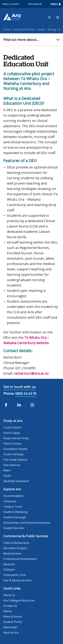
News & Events (11, 4)
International (35, 4)
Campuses (10, 501)
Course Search (13, 427)
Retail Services (12, 553)
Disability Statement (16, 481)
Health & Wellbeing (15, 512)
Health (41, 29)
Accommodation (13, 496)
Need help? (10, 627)
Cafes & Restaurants (16, 543)
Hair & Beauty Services (18, 580)
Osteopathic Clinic (15, 575)
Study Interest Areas (24, 29)
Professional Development (20, 559)
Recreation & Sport (15, 548)
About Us (9, 595)
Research (9, 564)
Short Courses (12, 444)
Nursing (52, 29)
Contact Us (10, 606)
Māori (7, 470)
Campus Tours (13, 507)
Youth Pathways (14, 454)
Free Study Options (15, 460)
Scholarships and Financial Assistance (27, 523)
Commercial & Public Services (26, 536)
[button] (32, 40)
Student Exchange (15, 517)
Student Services (14, 528)
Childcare (9, 570)
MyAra (56, 4)
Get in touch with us (19, 387)
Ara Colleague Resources (19, 600)
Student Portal (13, 622)
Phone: (9, 393)
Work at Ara (11, 633)
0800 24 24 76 (26, 393)
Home (7, 29)
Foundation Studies (16, 449)
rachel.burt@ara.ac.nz (31, 373)
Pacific (7, 476)
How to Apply (12, 433)
